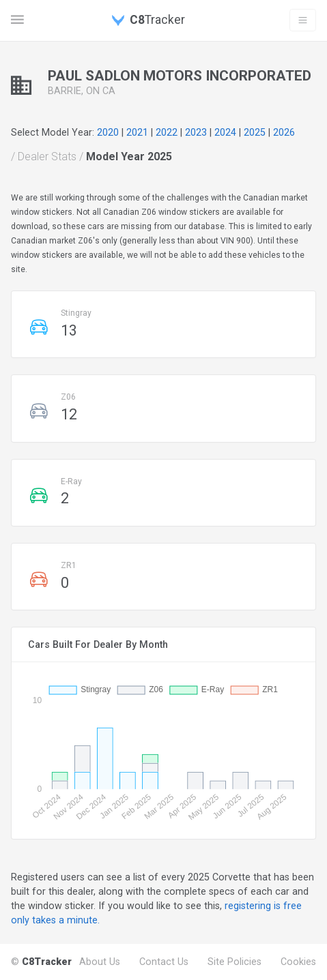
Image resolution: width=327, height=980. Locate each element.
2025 (255, 132)
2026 (284, 132)
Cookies (298, 962)
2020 (108, 132)
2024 (225, 132)
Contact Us (164, 962)
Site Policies (234, 962)
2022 (167, 132)
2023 (196, 132)
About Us (100, 962)
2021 (137, 132)
